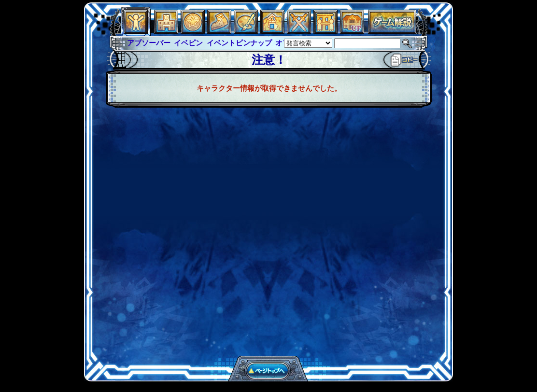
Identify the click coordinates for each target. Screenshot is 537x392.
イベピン (188, 43)
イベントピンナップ (239, 43)
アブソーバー (149, 43)
